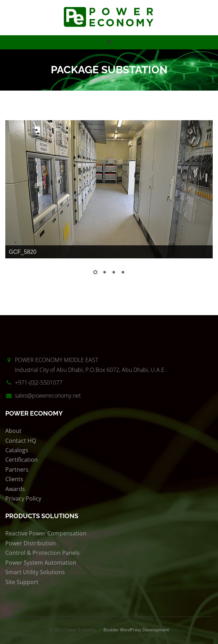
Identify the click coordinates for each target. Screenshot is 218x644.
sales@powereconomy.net (48, 395)
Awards (15, 489)
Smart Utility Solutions (35, 572)
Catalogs (17, 450)
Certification (22, 460)
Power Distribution (31, 543)
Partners (17, 470)
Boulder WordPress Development (136, 630)
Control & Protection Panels (43, 553)
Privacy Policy (23, 498)
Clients (14, 479)
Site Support (22, 582)
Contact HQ (21, 441)
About (13, 431)
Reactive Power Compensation (46, 533)
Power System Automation (41, 563)
